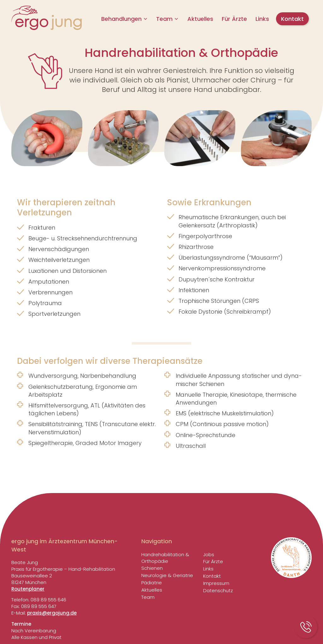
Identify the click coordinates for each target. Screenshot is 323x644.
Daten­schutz (218, 590)
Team (164, 19)
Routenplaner (28, 589)
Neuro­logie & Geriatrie (167, 575)
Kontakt (292, 19)
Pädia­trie (152, 583)
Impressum (216, 583)
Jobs (209, 554)
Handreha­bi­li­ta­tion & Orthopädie (165, 558)
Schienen (152, 568)
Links (262, 19)
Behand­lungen (121, 19)
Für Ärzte (234, 19)
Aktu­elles (200, 19)
